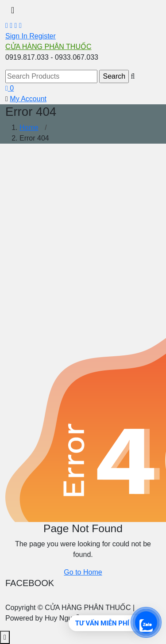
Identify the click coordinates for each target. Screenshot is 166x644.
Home (29, 128)
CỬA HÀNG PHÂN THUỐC (48, 47)
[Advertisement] (83, 234)
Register (42, 36)
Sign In (17, 36)
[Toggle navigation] (13, 10)
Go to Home (83, 572)
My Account (28, 99)
